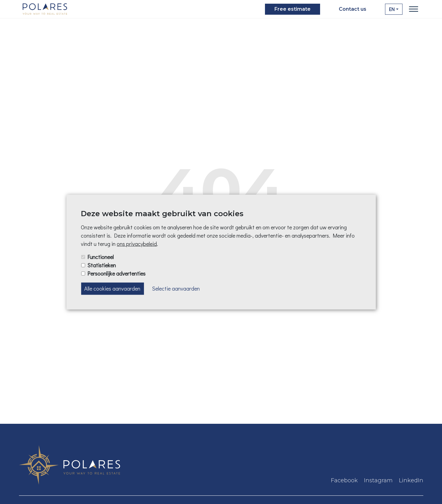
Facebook (344, 480)
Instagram (378, 480)
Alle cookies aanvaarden (112, 288)
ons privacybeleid (137, 244)
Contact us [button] (353, 9)
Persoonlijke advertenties (116, 273)
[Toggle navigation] (414, 9)
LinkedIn (411, 480)
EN (392, 9)
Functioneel (100, 257)
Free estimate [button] (293, 9)
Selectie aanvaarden (176, 288)
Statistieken (102, 265)
